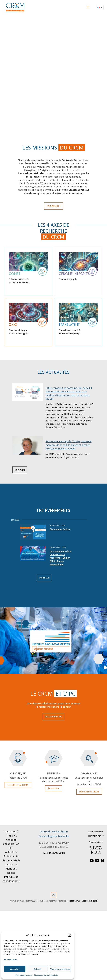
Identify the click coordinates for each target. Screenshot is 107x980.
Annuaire (11, 850)
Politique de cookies (24, 975)
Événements (11, 866)
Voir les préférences (60, 969)
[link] (28, 264)
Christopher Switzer (60, 529)
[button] (70, 935)
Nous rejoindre (96, 852)
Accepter (15, 969)
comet (15, 274)
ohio (13, 325)
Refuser (38, 969)
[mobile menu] (88, 7)
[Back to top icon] (53, 905)
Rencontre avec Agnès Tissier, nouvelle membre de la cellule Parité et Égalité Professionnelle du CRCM (68, 445)
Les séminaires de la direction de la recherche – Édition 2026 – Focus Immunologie (61, 558)
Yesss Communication (79, 911)
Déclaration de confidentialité (46, 975)
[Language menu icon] (100, 8)
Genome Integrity (74, 274)
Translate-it (69, 325)
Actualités (11, 862)
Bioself (94, 911)
